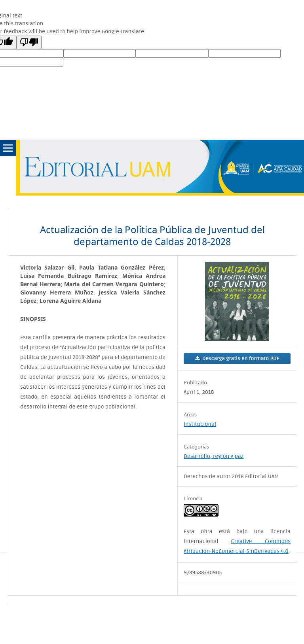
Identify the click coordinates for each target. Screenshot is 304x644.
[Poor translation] (29, 42)
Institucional (200, 424)
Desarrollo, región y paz (214, 456)
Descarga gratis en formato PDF (240, 359)
